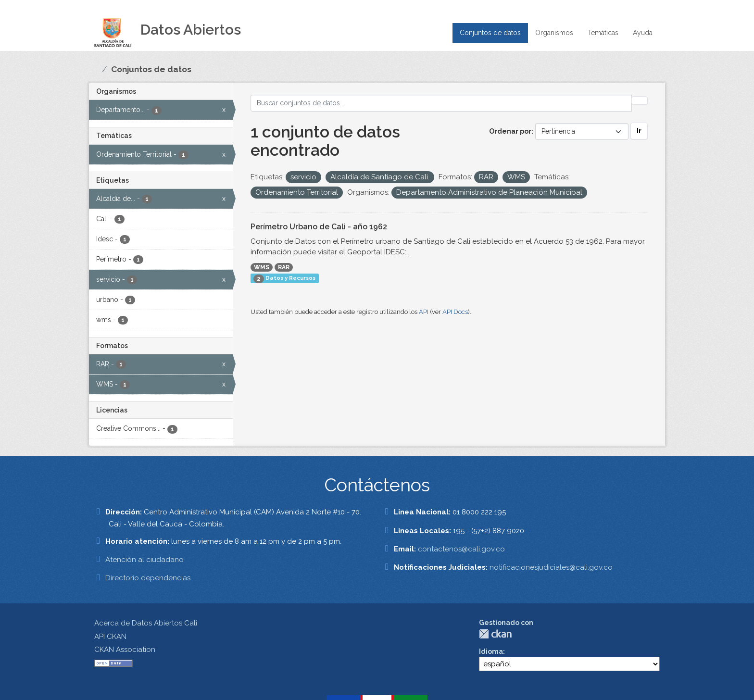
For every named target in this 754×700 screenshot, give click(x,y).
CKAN (495, 634)
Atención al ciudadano (145, 560)
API (424, 312)
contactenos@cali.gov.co (461, 549)
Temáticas (603, 33)
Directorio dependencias (148, 578)
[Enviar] (640, 100)
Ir (639, 131)
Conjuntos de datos (490, 33)
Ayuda (643, 33)
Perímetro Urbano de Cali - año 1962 (319, 227)
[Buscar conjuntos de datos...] (441, 103)
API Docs (455, 312)
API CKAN (110, 637)
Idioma (491, 651)
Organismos (554, 33)
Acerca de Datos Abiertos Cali (146, 623)
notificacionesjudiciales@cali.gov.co (551, 567)
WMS (262, 267)
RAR (284, 267)
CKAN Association (125, 650)
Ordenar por (510, 131)
